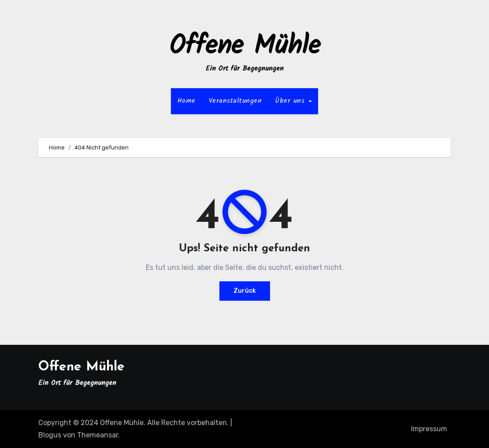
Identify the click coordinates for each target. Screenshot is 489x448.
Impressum (429, 429)
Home (187, 101)
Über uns (291, 101)
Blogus (50, 435)
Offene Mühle (245, 47)
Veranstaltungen (235, 101)
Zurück (245, 291)
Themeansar (98, 435)
